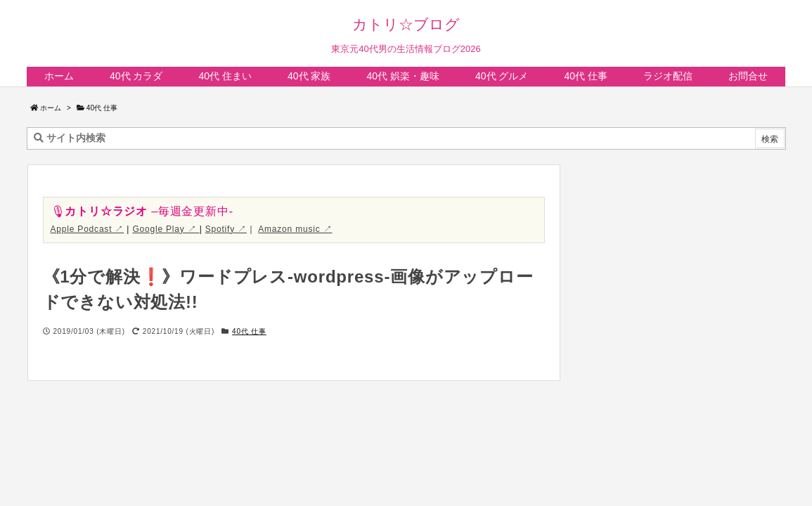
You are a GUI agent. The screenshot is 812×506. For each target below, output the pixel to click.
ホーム (51, 108)
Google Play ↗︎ (166, 229)
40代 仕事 (102, 108)
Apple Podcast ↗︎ (88, 229)
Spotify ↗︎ (226, 229)
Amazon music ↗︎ (295, 229)
